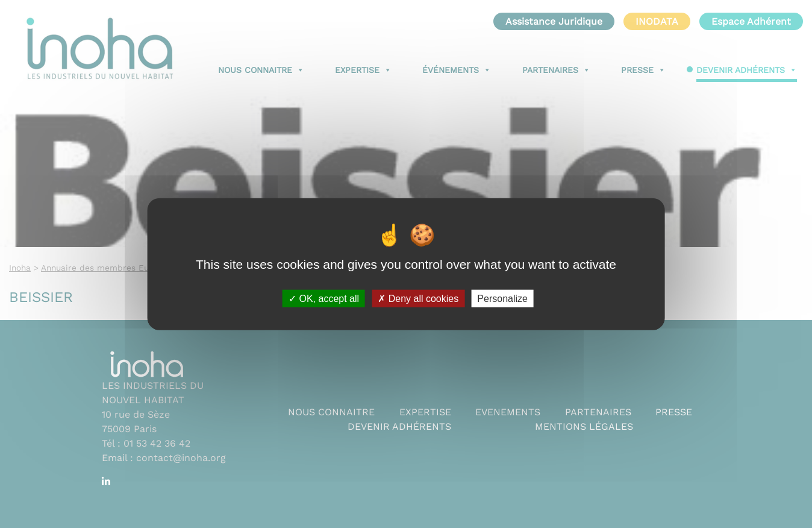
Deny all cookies (418, 298)
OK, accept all (324, 298)
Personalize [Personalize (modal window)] (502, 298)
